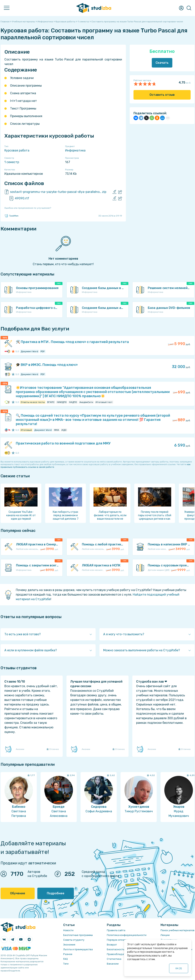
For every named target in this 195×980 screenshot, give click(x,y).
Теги (66, 964)
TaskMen (11, 216)
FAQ (66, 959)
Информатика (75, 150)
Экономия (69, 945)
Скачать (162, 63)
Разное (68, 954)
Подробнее (56, 893)
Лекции (165, 935)
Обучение (18, 893)
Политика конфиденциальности (127, 935)
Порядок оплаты (117, 940)
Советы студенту (74, 940)
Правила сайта (116, 930)
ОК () (179, 968)
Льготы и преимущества (78, 949)
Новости (68, 930)
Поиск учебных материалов (177, 930)
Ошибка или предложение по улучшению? (28, 208)
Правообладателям (119, 954)
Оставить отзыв (162, 95)
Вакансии (113, 964)
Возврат (112, 945)
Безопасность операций (122, 949)
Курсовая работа (17, 150)
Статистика (114, 959)
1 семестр (12, 162)
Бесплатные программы (78, 935)
